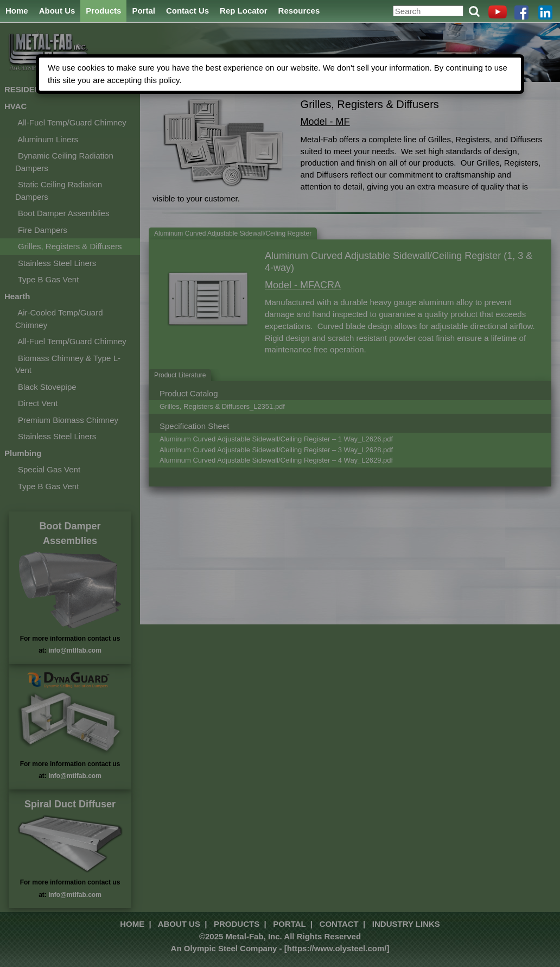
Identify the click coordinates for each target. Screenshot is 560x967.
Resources (299, 11)
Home (17, 11)
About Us (57, 11)
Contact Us (187, 11)
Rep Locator (244, 11)
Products (103, 11)
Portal (144, 11)
